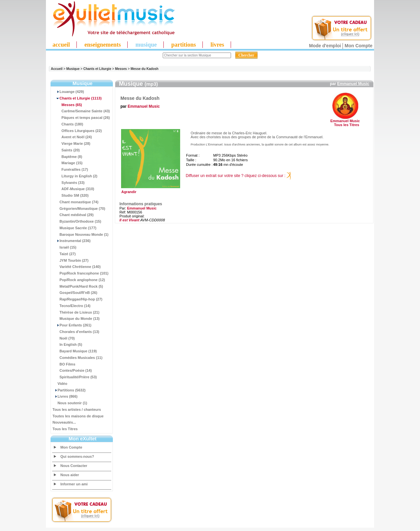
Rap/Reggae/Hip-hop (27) (77, 299)
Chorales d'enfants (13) (76, 332)
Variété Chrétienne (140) (77, 267)
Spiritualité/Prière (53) (75, 377)
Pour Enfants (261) (72, 325)
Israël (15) (64, 247)
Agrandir (150, 190)
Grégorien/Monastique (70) (79, 209)
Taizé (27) (64, 254)
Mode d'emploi (325, 46)
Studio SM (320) (71, 195)
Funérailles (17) (70, 169)
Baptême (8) (67, 157)
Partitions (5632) (69, 390)
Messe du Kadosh (145, 69)
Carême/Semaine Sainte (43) (81, 111)
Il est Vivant (129, 220)
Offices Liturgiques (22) (77, 131)
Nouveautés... (64, 422)
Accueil (57, 69)
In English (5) (67, 344)
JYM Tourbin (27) (71, 260)
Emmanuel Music (353, 84)
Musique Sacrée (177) (74, 228)
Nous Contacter (74, 466)
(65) (67, 105)
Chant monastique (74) (75, 202)
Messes (121, 69)
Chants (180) (68, 124)
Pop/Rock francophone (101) (80, 273)
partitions (184, 45)
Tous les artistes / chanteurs (77, 409)
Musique (73, 69)
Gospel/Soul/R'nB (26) (75, 293)
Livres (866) (65, 396)
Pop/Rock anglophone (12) (79, 280)
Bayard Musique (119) (75, 351)
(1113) (77, 98)
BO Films (64, 364)
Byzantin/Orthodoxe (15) (77, 221)
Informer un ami (74, 484)
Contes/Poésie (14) (72, 370)
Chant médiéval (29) (73, 215)
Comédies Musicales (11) (77, 358)
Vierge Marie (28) (71, 144)
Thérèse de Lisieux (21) (76, 312)
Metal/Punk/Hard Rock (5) (78, 286)
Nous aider (70, 475)
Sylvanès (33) (69, 183)
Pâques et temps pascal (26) (81, 118)
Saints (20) (66, 150)
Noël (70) (64, 338)
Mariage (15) (68, 163)
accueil (61, 45)
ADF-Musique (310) (73, 189)
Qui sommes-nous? (77, 456)
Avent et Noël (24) (72, 137)
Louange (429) (68, 92)
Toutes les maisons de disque (78, 416)
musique (146, 45)
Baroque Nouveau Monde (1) (80, 234)
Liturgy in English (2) (75, 176)
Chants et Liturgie (97, 69)
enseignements (103, 45)
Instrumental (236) (72, 241)
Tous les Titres (65, 429)
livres (217, 45)
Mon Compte (358, 46)
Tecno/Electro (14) (72, 306)
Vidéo (60, 384)
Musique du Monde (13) (76, 319)
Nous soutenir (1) (70, 403)
